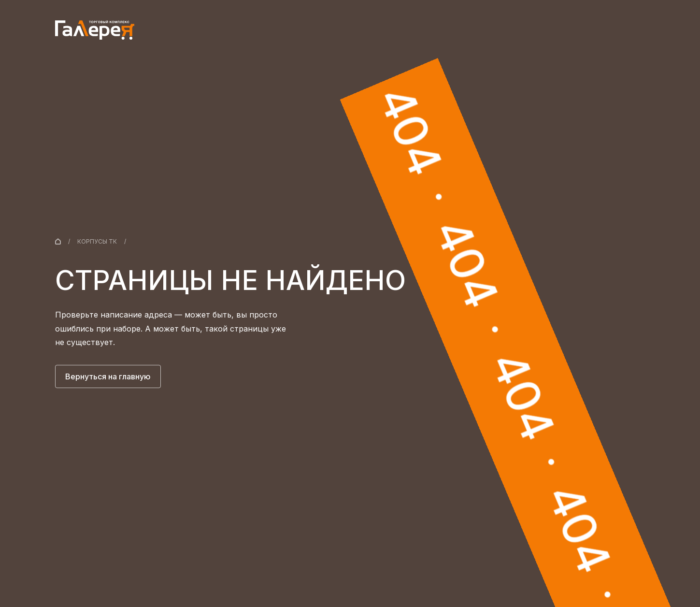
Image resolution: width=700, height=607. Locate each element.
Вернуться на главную (108, 376)
